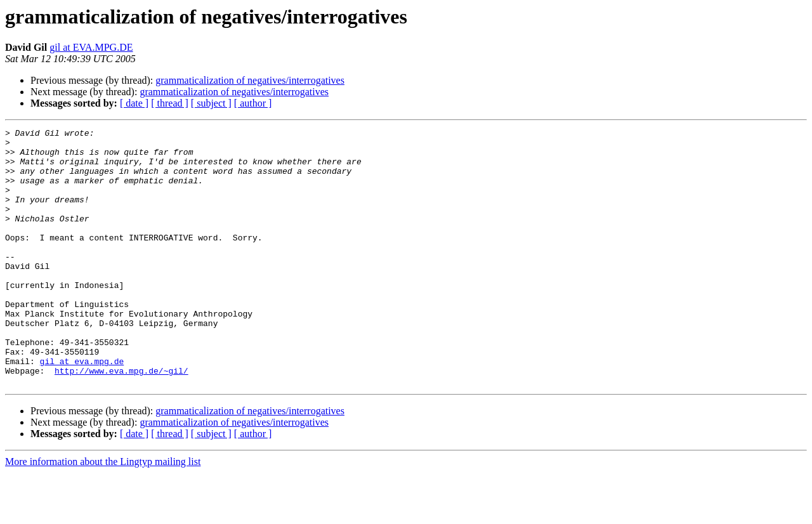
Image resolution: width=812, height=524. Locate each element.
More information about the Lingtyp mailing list (103, 513)
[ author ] (253, 103)
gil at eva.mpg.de (82, 409)
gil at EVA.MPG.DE (91, 47)
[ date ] (134, 103)
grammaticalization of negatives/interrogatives (250, 80)
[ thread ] (170, 103)
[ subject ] (211, 103)
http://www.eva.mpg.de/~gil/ (121, 420)
